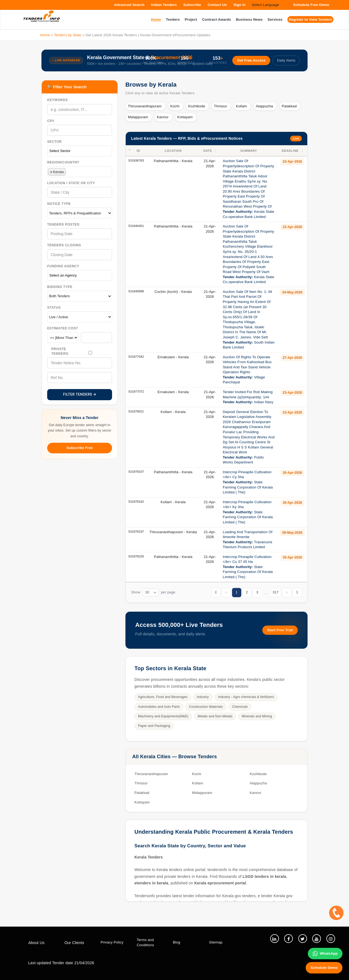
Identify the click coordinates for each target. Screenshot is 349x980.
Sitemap (216, 942)
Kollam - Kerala (173, 412)
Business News (249, 19)
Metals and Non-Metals (215, 716)
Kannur (163, 117)
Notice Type (59, 204)
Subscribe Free (80, 448)
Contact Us (217, 5)
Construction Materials (206, 707)
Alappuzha (264, 106)
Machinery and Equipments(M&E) (163, 716)
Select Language (265, 5)
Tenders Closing (64, 245)
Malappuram (138, 117)
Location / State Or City (71, 183)
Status (54, 308)
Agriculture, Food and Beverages (163, 697)
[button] (216, 151)
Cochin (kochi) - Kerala (173, 292)
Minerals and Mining (257, 716)
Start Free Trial (280, 630)
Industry (203, 697)
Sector (54, 142)
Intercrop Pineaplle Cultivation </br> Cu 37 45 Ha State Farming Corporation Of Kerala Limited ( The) (248, 567)
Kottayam (185, 117)
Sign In (240, 5)
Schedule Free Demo (311, 5)
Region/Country (63, 162)
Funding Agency (63, 266)
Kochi (175, 106)
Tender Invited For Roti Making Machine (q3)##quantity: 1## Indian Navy (248, 397)
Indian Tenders (164, 5)
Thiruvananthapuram (145, 106)
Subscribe (192, 5)
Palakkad (289, 106)
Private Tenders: (60, 351)
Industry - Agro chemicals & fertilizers (246, 697)
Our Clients (74, 943)
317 (276, 592)
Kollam (241, 106)
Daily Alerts (286, 60)
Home (45, 35)
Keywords (57, 100)
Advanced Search (129, 5)
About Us (36, 943)
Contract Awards (216, 19)
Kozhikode (197, 106)
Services (275, 19)
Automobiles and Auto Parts (159, 707)
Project (191, 19)
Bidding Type (60, 287)
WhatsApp (325, 953)
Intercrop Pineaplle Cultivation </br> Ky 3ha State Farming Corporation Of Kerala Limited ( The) (248, 512)
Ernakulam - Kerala (173, 357)
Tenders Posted (63, 224)
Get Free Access (251, 60)
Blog (177, 942)
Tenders (173, 19)
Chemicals (240, 707)
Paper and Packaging (154, 726)
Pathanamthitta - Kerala (173, 161)
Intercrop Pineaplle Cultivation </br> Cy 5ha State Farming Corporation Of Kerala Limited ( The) (248, 482)
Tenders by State (67, 35)
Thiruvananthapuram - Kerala (173, 532)
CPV (51, 121)
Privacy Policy (112, 942)
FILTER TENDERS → (80, 394)
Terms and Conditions (145, 942)
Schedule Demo (324, 967)
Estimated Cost (63, 328)
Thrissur (220, 106)
